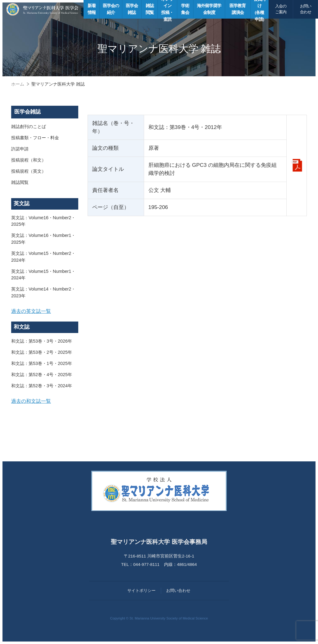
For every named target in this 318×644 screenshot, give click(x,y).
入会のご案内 (281, 9)
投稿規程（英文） (29, 171)
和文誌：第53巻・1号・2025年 (42, 363)
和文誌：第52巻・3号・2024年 (42, 386)
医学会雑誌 (27, 112)
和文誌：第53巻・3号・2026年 (42, 341)
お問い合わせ (306, 9)
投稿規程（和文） (29, 160)
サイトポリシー (141, 591)
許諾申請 (20, 149)
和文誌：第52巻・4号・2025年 (42, 375)
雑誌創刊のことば (29, 127)
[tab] (45, 311)
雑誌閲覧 (20, 182)
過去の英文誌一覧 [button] (31, 311)
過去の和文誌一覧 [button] (31, 401)
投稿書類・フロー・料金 (35, 138)
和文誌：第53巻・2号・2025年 (42, 352)
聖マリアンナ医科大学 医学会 (42, 9)
